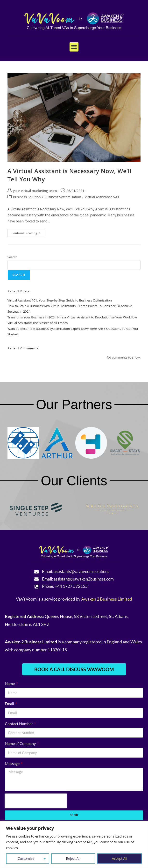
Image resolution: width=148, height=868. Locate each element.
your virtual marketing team (35, 191)
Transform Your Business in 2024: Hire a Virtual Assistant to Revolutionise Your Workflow (72, 317)
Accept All (119, 858)
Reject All (73, 858)
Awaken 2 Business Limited (107, 599)
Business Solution (27, 197)
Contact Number (19, 724)
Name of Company (21, 743)
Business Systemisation (63, 197)
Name (10, 683)
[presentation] (36, 801)
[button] (74, 47)
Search (12, 257)
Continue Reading (28, 232)
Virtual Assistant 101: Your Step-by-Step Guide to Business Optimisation (60, 300)
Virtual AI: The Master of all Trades (38, 323)
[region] (74, 844)
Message (13, 763)
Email (10, 703)
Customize (26, 858)
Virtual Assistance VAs (102, 197)
